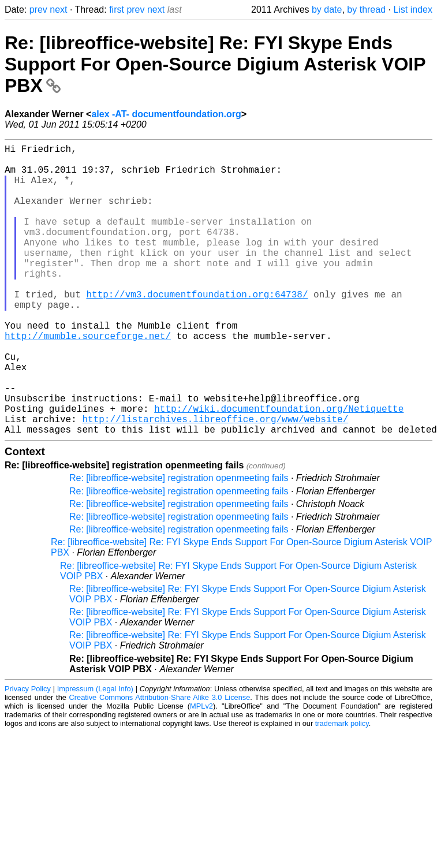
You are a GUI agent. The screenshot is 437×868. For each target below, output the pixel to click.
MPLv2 (201, 771)
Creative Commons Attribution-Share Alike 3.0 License (160, 762)
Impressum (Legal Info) (95, 753)
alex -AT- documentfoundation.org (166, 114)
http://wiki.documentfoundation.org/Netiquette (279, 468)
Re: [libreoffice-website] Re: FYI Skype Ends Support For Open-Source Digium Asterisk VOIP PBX (215, 64)
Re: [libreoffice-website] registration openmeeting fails (179, 543)
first (117, 10)
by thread (366, 10)
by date (327, 10)
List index (413, 10)
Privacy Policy (28, 753)
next (58, 10)
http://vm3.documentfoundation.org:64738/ (197, 329)
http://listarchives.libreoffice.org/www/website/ (215, 481)
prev (38, 10)
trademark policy (342, 788)
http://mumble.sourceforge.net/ (88, 379)
